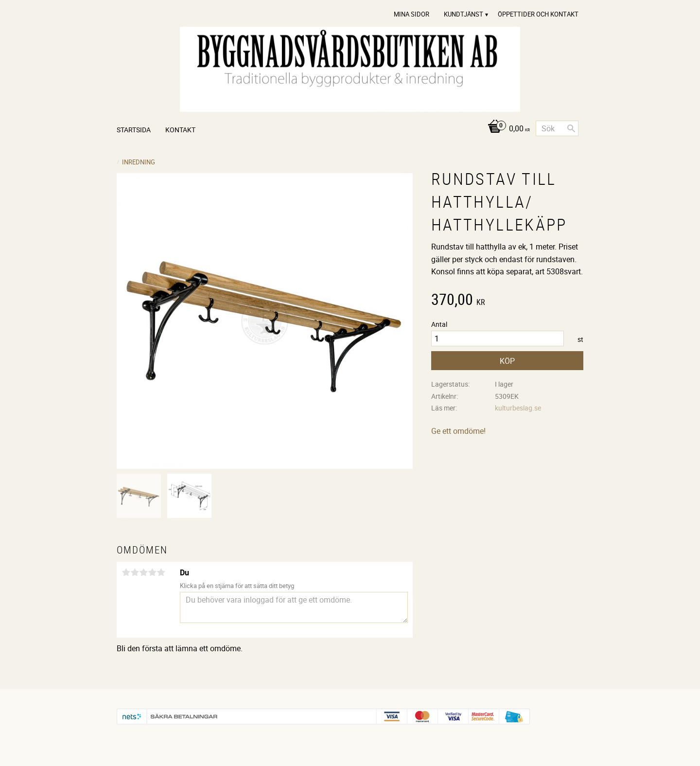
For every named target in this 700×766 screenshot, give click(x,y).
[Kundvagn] (506, 129)
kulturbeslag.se (518, 408)
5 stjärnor (161, 572)
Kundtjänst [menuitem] (464, 14)
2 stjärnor (135, 572)
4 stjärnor (152, 572)
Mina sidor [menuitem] (411, 14)
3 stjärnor (143, 572)
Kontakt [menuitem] (180, 130)
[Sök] (571, 128)
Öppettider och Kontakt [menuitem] (538, 14)
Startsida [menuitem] (134, 130)
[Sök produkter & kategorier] (557, 128)
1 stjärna (126, 572)
